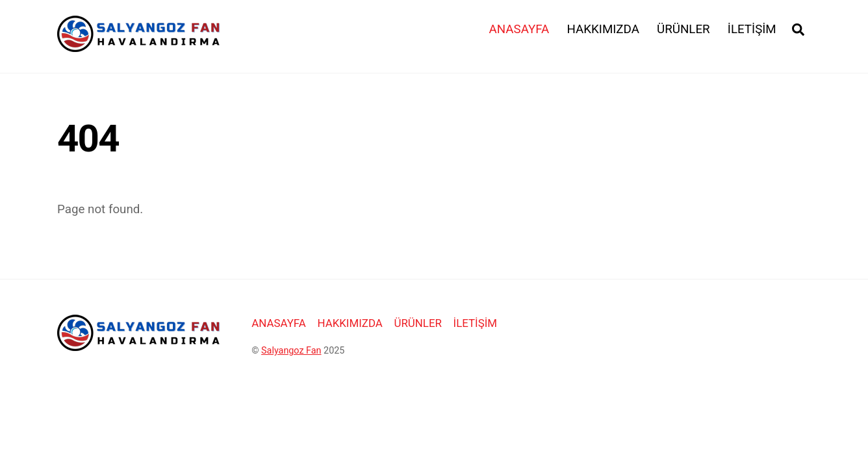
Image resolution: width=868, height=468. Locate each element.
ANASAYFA (519, 29)
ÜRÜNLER (683, 29)
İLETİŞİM (752, 29)
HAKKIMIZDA (603, 29)
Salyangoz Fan (291, 351)
